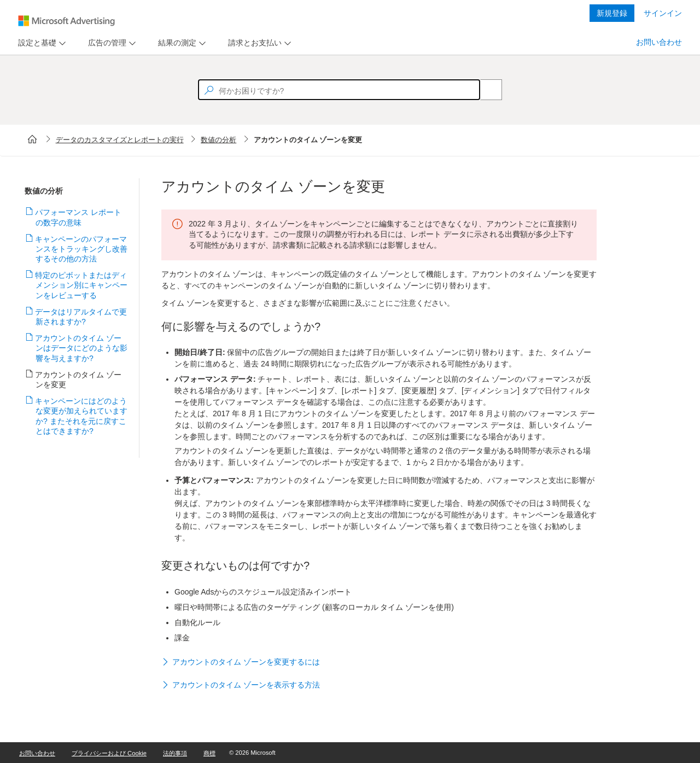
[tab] (35, 43)
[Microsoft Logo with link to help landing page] (66, 21)
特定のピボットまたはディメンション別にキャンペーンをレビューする (81, 285)
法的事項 (175, 753)
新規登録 (612, 13)
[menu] (40, 43)
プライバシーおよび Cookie (109, 753)
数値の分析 (218, 140)
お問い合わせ (659, 42)
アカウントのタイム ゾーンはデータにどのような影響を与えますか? (81, 348)
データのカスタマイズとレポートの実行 (120, 140)
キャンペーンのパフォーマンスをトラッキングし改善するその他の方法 (81, 249)
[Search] (485, 90)
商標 (209, 753)
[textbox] (339, 90)
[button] (379, 663)
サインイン (663, 13)
